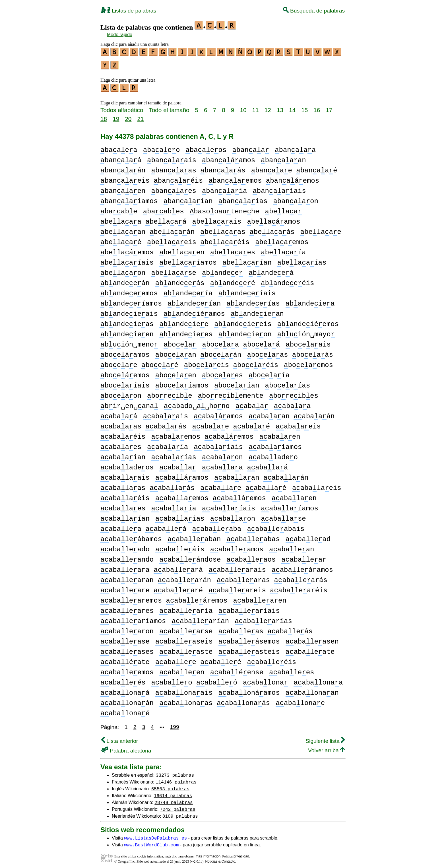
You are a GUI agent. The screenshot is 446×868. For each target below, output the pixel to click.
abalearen (260, 598)
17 (329, 107)
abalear (304, 557)
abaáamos (218, 414)
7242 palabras (178, 807)
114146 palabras (176, 779)
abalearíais (249, 608)
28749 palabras (174, 800)
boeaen (176, 373)
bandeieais (129, 311)
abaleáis (180, 547)
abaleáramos (302, 567)
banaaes (174, 188)
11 (256, 107)
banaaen (123, 188)
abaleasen (312, 639)
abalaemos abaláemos (211, 496)
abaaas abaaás (143, 424)
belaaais (217, 219)
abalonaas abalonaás (215, 701)
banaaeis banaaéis (152, 178)
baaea (119, 148)
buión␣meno (129, 342)
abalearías (263, 619)
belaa (284, 209)
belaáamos (273, 219)
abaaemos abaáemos (202, 434)
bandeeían (194, 301)
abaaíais (218, 445)
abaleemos (127, 670)
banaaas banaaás (198, 168)
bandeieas (127, 322)
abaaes (121, 445)
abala (178, 465)
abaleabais (276, 526)
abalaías (180, 516)
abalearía (186, 608)
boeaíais (125, 383)
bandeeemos (129, 291)
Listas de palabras (129, 11)
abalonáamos (249, 690)
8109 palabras (180, 813)
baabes (164, 209)
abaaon (222, 455)
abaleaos (251, 557)
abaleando (127, 557)
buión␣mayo (306, 332)
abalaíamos (290, 506)
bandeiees (186, 332)
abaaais (166, 414)
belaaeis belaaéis (198, 240)
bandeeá (271, 270)
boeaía (269, 373)
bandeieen (127, 332)
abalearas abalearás (272, 578)
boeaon (121, 393)
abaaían (123, 455)
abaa (252, 404)
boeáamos (125, 352)
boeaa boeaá (241, 342)
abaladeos (127, 465)
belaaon (123, 270)
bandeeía (188, 291)
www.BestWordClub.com (151, 842)
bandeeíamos (131, 301)
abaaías (174, 455)
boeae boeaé (139, 363)
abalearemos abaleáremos (164, 598)
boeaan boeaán (198, 352)
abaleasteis (249, 649)
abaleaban (194, 537)
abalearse (186, 629)
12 (268, 107)
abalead (308, 537)
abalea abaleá (143, 526)
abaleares (127, 608)
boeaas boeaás (290, 352)
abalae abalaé (243, 485)
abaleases (127, 649)
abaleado (125, 547)
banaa (251, 148)
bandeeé (233, 281)
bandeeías (253, 301)
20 (128, 116)
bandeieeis (243, 322)
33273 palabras (175, 772)
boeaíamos (182, 383)
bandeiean (257, 311)
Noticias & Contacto (220, 859)
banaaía (224, 188)
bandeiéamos (194, 311)
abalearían (200, 619)
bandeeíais (247, 291)
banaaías (243, 199)
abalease (125, 639)
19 (116, 116)
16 (317, 107)
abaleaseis (184, 639)
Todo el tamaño (169, 107)
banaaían (188, 199)
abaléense (237, 670)
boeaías (288, 383)
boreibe (170, 393)
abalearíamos (133, 619)
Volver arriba (326, 748)
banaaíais (279, 188)
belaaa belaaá (143, 219)
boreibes (294, 393)
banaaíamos (129, 199)
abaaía (168, 445)
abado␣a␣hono (197, 404)
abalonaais (184, 690)
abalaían (125, 516)
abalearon (127, 629)
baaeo (162, 148)
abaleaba (217, 526)
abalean (292, 547)
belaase (174, 270)
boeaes (222, 373)
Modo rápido (120, 35)
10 (243, 107)
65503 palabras (170, 786)
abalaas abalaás (147, 485)
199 (175, 724)
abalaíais (229, 506)
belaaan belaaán (147, 229)
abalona (265, 680)
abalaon (233, 516)
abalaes (123, 506)
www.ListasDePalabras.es (155, 835)
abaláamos (182, 475)
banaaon (296, 199)
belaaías (302, 260)
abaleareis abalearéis (268, 588)
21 (140, 116)
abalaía (174, 506)
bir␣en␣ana (129, 404)
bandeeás (180, 281)
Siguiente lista (325, 738)
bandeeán (125, 281)
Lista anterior (120, 738)
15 (304, 107)
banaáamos (229, 158)
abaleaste (186, 649)
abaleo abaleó (194, 680)
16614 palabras (173, 793)
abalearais (237, 567)
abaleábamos (131, 537)
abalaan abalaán (261, 475)
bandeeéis (287, 281)
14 (292, 107)
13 (280, 107)
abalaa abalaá (245, 465)
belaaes (233, 250)
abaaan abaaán (292, 414)
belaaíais (127, 260)
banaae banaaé (294, 168)
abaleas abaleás (266, 629)
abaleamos (237, 547)
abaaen (280, 434)
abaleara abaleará (152, 567)
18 (104, 116)
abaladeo (273, 455)
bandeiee (184, 322)
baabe (119, 209)
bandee (222, 270)
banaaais (172, 158)
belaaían (247, 260)
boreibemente (231, 393)
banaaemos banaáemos (264, 178)
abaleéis (271, 660)
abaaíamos (275, 445)
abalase (283, 516)
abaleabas (253, 537)
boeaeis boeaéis (231, 363)
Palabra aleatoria (126, 748)
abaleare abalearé (152, 588)
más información (208, 854)
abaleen (182, 670)
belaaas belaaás (247, 229)
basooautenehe (225, 209)
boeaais (308, 342)
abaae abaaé (231, 424)
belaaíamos (188, 260)
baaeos (206, 148)
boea (180, 342)
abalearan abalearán (156, 578)
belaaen (182, 250)
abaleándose (190, 557)
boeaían (237, 383)
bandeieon (245, 332)
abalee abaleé (198, 660)
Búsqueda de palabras (314, 11)
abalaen (294, 496)
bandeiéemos (308, 322)
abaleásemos (249, 639)
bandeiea (310, 301)
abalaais (125, 475)
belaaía (283, 250)
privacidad (241, 854)
